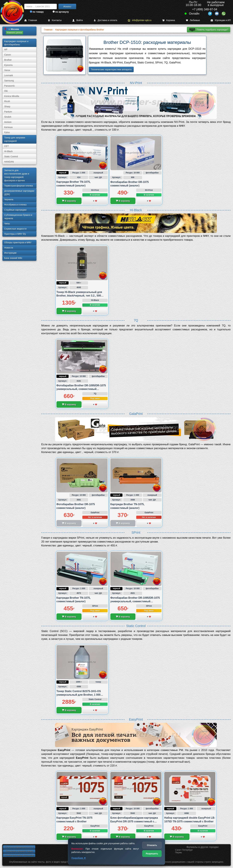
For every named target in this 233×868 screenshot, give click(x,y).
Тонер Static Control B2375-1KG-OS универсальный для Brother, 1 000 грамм (79, 695)
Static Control (11, 157)
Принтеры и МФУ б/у (15, 234)
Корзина (169, 20)
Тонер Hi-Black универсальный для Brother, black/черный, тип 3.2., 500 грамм (79, 296)
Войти (78, 20)
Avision (8, 122)
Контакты (55, 20)
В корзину (69, 201)
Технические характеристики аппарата (111, 69)
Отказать (152, 845)
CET (6, 146)
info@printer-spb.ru (140, 20)
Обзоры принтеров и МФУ (18, 242)
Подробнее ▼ (79, 858)
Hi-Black (8, 151)
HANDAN (9, 162)
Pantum (8, 112)
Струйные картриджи (15, 210)
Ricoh (7, 101)
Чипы (7, 224)
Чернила (9, 199)
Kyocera (8, 65)
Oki (6, 91)
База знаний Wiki (13, 258)
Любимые (193, 20)
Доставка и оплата (105, 20)
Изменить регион (14, 33)
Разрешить (152, 854)
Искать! (67, 6)
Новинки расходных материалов (19, 855)
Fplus (7, 132)
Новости (9, 248)
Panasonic (9, 86)
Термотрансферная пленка (19, 186)
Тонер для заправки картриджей (15, 139)
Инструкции (10, 253)
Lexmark (9, 75)
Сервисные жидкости (15, 229)
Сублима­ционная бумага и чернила (18, 217)
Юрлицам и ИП (221, 20)
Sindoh (8, 117)
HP (6, 50)
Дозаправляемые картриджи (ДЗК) (19, 193)
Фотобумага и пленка (15, 205)
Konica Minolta (12, 96)
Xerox (7, 70)
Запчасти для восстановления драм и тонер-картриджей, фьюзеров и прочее (17, 175)
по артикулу (61, 12)
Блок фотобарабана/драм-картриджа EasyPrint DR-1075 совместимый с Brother (134, 821)
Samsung (9, 81)
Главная (31, 20)
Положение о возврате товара (19, 851)
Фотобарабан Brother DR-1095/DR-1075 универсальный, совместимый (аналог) (81, 389)
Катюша (8, 127)
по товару (37, 12)
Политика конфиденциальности (19, 847)
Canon (8, 55)
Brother (8, 60)
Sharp (7, 106)
